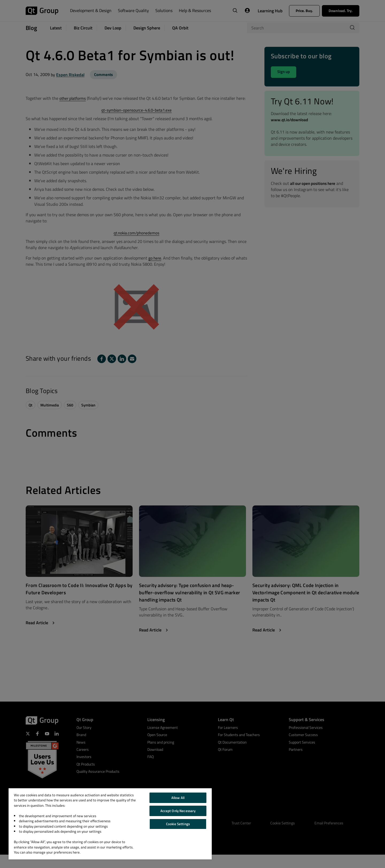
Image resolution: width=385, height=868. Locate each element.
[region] (110, 824)
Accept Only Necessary (178, 811)
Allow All (178, 798)
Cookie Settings (178, 824)
